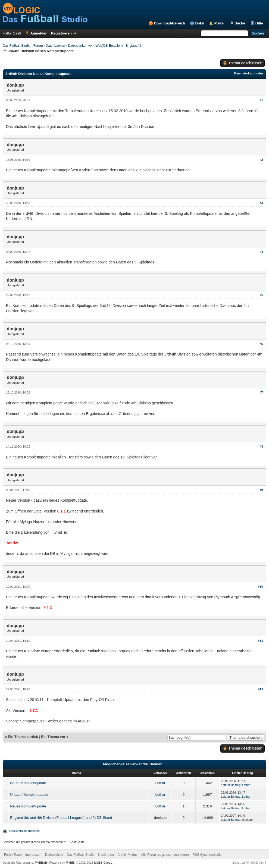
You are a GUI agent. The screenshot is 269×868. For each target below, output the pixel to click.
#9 (261, 490)
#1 (261, 100)
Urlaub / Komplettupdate (29, 795)
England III (133, 46)
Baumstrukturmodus (249, 73)
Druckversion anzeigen (24, 831)
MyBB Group (103, 863)
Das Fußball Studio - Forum (23, 46)
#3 (261, 203)
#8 (261, 446)
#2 (261, 160)
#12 (261, 689)
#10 (261, 587)
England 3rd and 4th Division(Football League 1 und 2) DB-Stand (61, 818)
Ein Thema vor (53, 737)
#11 (261, 641)
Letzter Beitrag (231, 785)
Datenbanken (55, 46)
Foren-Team (13, 855)
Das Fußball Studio (81, 855)
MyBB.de (41, 863)
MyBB (70, 863)
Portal (219, 23)
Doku (200, 23)
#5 (261, 295)
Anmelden (39, 33)
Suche (240, 23)
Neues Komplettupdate (28, 783)
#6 (261, 344)
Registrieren (61, 33)
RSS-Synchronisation (208, 855)
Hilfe (259, 23)
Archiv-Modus (128, 855)
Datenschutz (54, 855)
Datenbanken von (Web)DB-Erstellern (95, 46)
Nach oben (106, 855)
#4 (261, 252)
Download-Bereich (170, 23)
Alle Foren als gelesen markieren (165, 855)
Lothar (160, 783)
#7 (261, 392)
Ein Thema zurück (23, 737)
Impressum (33, 855)
